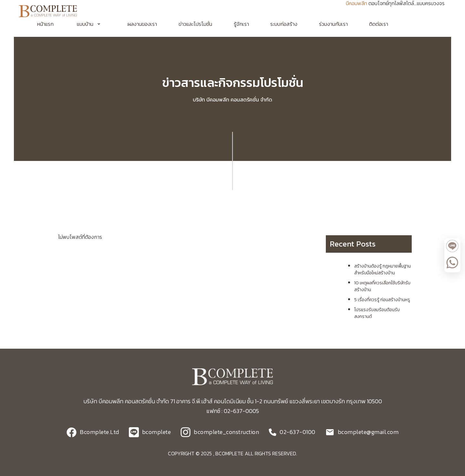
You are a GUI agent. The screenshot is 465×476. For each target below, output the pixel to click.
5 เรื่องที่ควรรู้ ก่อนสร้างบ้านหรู (382, 300)
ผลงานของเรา (142, 24)
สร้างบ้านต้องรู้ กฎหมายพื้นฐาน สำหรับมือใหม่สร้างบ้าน (382, 270)
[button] (91, 24)
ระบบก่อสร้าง (284, 24)
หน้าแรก (45, 24)
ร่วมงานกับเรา (333, 24)
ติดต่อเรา (379, 24)
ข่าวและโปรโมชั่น (195, 24)
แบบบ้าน (85, 24)
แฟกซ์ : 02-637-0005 (233, 411)
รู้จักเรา (241, 24)
